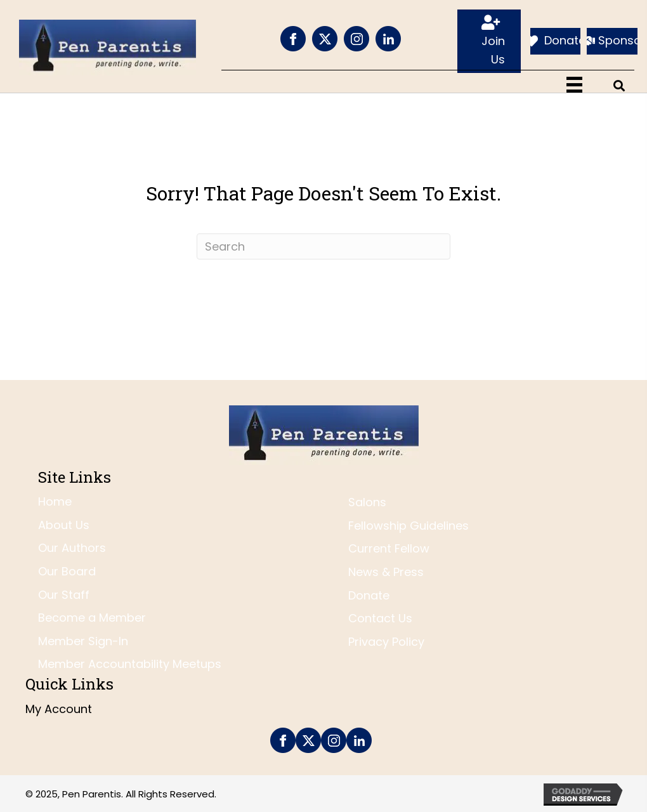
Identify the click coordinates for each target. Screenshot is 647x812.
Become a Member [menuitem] (92, 618)
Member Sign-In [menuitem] (83, 641)
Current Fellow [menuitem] (389, 548)
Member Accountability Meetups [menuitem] (130, 664)
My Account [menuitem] (59, 709)
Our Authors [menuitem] (72, 548)
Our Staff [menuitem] (64, 595)
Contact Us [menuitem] (380, 618)
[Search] (323, 246)
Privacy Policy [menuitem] (386, 642)
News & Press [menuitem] (386, 572)
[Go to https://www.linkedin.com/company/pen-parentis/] (388, 39)
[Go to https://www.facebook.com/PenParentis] (293, 39)
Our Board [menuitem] (67, 571)
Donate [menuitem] (369, 595)
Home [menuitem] (55, 501)
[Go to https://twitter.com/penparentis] (325, 39)
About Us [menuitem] (64, 525)
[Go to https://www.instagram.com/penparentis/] (356, 39)
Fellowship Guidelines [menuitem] (408, 526)
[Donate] (556, 41)
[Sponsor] (612, 41)
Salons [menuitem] (367, 502)
